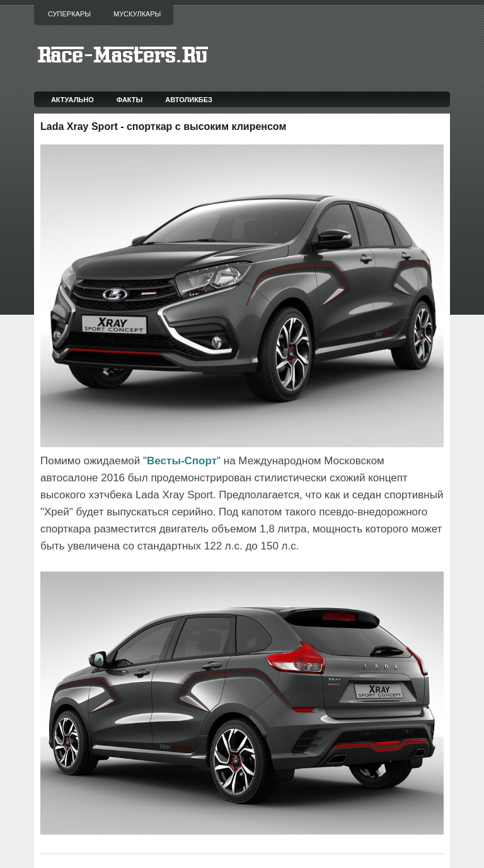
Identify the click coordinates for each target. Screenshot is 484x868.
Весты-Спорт (182, 461)
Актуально (72, 100)
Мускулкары (137, 14)
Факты (130, 100)
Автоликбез (189, 100)
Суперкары (69, 14)
